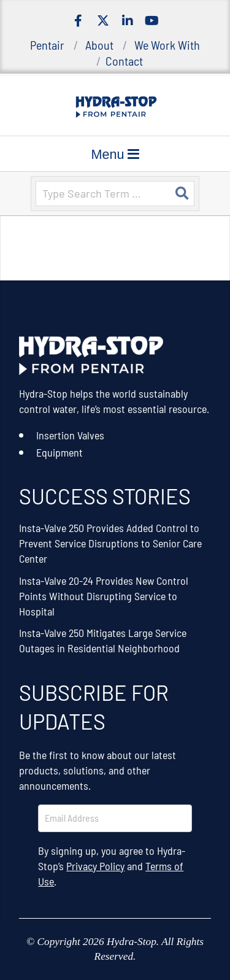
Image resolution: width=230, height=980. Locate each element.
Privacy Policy (95, 866)
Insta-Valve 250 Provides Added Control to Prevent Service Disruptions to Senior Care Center (110, 543)
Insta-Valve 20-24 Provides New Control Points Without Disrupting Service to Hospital (104, 596)
